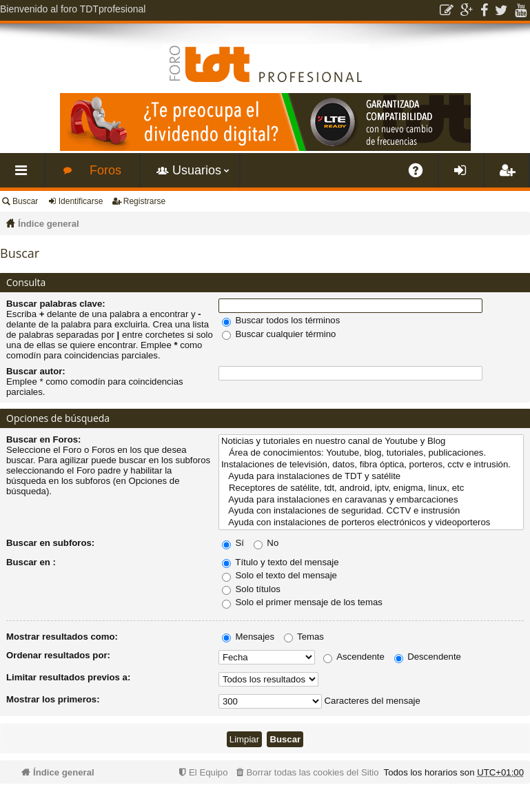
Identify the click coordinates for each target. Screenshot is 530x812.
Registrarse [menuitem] (509, 175)
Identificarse (81, 201)
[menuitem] (306, 772)
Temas (304, 637)
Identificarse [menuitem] (464, 175)
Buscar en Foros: (43, 439)
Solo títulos (251, 589)
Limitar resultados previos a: (68, 677)
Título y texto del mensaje (281, 562)
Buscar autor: (36, 371)
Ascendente (354, 657)
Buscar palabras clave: (56, 304)
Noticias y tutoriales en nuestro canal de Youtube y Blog (371, 441)
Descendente (428, 657)
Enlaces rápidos (25, 175)
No (266, 543)
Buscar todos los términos (281, 320)
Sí (233, 543)
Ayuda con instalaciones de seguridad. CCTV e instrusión (371, 511)
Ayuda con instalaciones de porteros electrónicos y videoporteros (371, 523)
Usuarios (197, 170)
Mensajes (248, 637)
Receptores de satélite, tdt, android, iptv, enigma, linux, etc (371, 488)
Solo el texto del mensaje (279, 575)
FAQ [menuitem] (420, 175)
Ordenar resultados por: (58, 655)
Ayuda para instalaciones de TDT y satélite (371, 477)
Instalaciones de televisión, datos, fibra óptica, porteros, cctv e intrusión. (371, 465)
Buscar (25, 201)
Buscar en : (31, 562)
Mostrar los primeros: (53, 699)
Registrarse (144, 201)
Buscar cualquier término (279, 334)
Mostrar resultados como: (62, 637)
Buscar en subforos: (50, 543)
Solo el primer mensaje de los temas (302, 602)
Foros (105, 170)
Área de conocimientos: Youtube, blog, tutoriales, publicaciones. (371, 453)
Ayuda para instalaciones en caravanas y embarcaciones (371, 500)
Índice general (49, 224)
